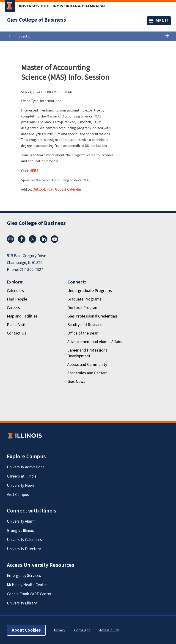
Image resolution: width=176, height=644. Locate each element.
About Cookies (26, 630)
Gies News (76, 381)
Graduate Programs (84, 299)
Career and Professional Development (88, 353)
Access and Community (87, 364)
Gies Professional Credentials (92, 316)
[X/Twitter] (33, 242)
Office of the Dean (83, 333)
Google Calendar (68, 189)
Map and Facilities (22, 316)
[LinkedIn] (44, 242)
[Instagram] (11, 242)
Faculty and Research (85, 325)
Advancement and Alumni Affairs (95, 342)
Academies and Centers (87, 373)
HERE (34, 171)
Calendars (15, 291)
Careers (13, 308)
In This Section (89, 36)
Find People (17, 299)
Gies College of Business (37, 20)
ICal (50, 189)
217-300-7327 (31, 269)
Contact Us (16, 333)
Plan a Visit (16, 325)
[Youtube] (55, 242)
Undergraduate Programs (90, 291)
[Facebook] (22, 242)
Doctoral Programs (84, 308)
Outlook (39, 189)
